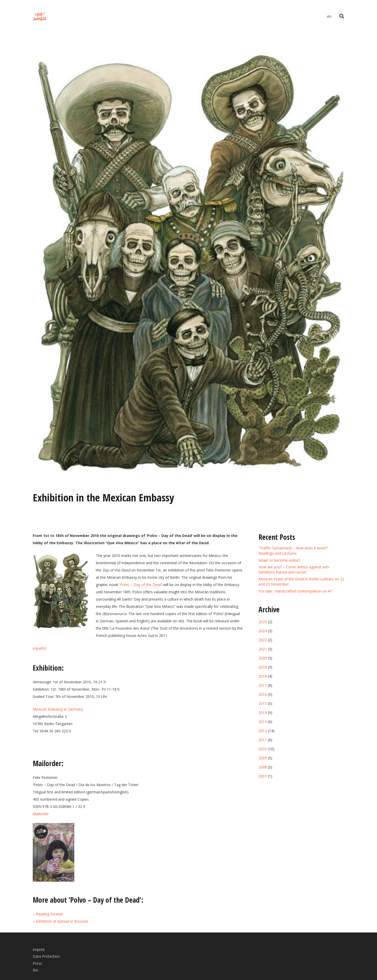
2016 (263, 694)
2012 (263, 731)
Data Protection (46, 956)
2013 (263, 722)
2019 (263, 667)
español (39, 648)
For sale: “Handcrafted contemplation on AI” (296, 591)
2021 (263, 649)
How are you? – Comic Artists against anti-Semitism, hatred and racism (294, 570)
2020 (263, 658)
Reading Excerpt (49, 914)
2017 (263, 685)
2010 (263, 749)
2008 (263, 767)
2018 (263, 676)
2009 (263, 758)
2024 (263, 631)
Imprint (39, 950)
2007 (263, 776)
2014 (263, 713)
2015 (263, 703)
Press (37, 963)
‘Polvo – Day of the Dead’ (141, 585)
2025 (263, 622)
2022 (263, 640)
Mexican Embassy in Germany (58, 709)
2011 (263, 740)
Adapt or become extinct (279, 560)
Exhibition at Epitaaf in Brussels (62, 921)
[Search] (342, 16)
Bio (36, 970)
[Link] (40, 16)
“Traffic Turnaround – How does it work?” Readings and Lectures (293, 551)
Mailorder (41, 814)
